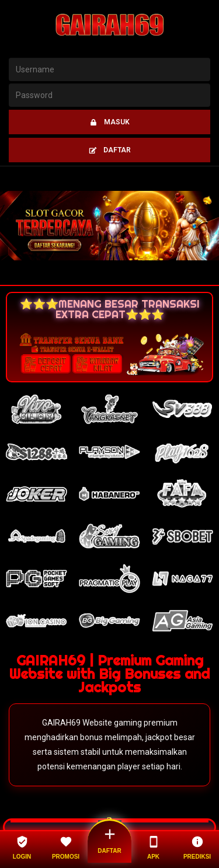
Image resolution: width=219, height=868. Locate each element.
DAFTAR (110, 150)
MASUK (109, 122)
